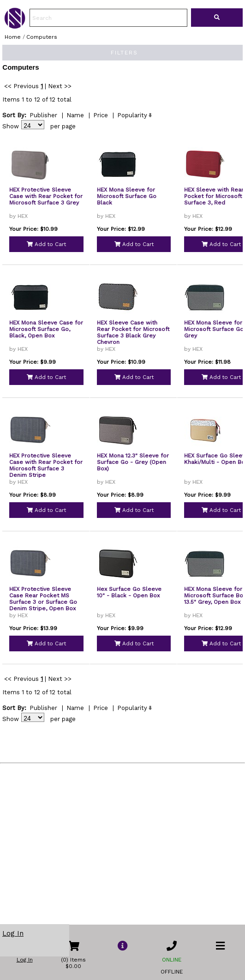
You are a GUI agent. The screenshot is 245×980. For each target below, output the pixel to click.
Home (13, 37)
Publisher (43, 124)
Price (101, 124)
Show (11, 135)
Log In (13, 933)
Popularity (132, 124)
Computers (42, 37)
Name (75, 124)
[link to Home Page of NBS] (15, 26)
